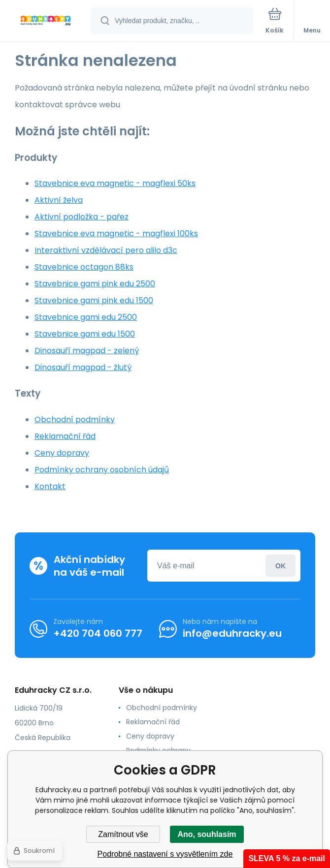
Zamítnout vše (123, 834)
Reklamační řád (65, 436)
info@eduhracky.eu (232, 633)
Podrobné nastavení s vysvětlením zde (165, 854)
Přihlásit (280, 566)
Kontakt (50, 486)
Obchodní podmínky (75, 419)
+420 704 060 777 (98, 633)
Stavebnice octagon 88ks (84, 267)
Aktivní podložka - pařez (82, 217)
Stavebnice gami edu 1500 (85, 334)
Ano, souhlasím (207, 834)
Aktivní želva (59, 200)
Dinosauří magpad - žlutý (83, 367)
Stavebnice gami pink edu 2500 (95, 284)
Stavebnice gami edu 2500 (86, 317)
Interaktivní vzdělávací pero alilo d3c (106, 250)
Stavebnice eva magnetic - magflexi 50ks (115, 183)
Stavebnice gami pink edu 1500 (94, 300)
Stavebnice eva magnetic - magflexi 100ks (116, 233)
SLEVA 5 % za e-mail (287, 858)
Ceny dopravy (62, 453)
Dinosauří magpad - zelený (87, 351)
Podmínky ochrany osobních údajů (102, 470)
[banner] (46, 21)
